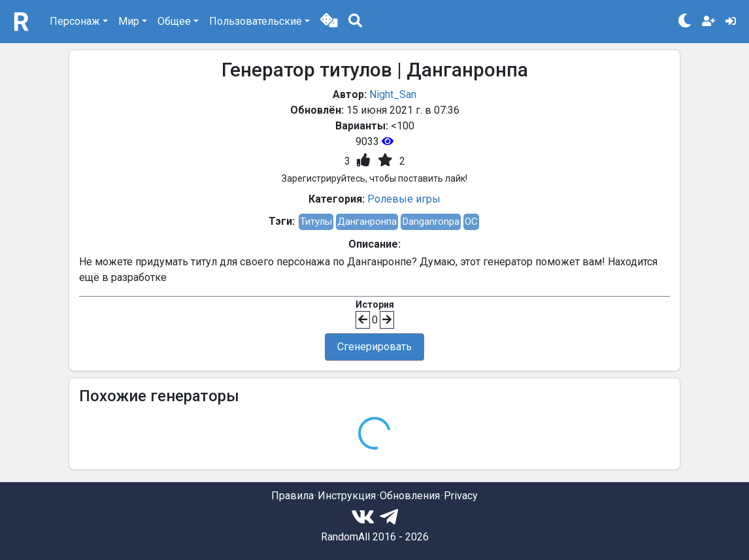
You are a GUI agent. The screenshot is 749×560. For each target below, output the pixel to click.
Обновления (410, 496)
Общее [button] (174, 21)
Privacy (461, 496)
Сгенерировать (374, 347)
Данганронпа (367, 222)
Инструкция (347, 496)
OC (471, 222)
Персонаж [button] (75, 21)
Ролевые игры (404, 199)
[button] (329, 22)
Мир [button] (129, 21)
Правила (292, 496)
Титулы (316, 222)
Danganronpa (431, 222)
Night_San (393, 94)
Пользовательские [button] (256, 21)
